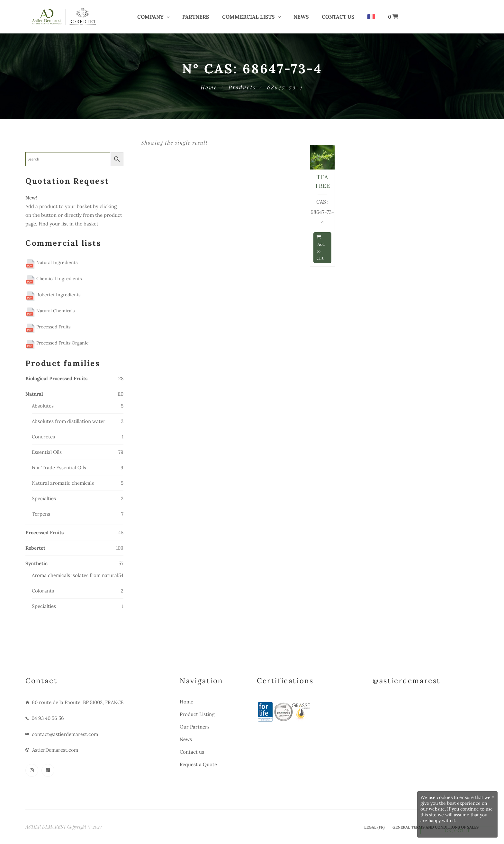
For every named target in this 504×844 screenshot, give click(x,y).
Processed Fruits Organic (57, 343)
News (301, 17)
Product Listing (197, 714)
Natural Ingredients (51, 262)
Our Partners (195, 727)
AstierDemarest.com (55, 750)
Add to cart (321, 248)
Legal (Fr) (374, 827)
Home (209, 87)
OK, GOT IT (457, 830)
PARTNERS (196, 17)
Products (242, 87)
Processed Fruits (48, 327)
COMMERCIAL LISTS (248, 17)
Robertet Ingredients (53, 295)
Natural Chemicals (50, 311)
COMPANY (150, 17)
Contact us (338, 17)
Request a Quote (198, 764)
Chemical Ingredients (54, 279)
